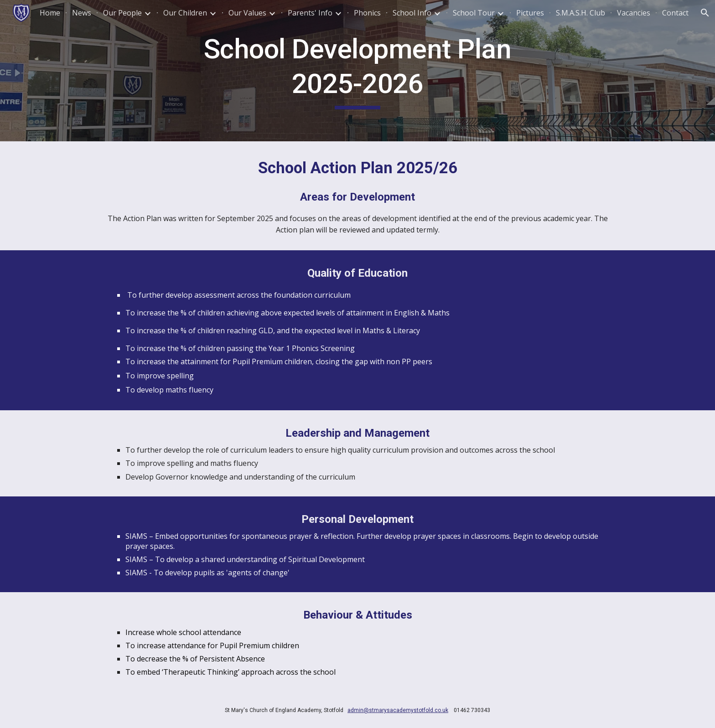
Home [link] (50, 13)
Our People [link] (122, 13)
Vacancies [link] (634, 13)
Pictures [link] (530, 13)
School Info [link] (412, 13)
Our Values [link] (247, 13)
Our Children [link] (185, 13)
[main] (357, 70)
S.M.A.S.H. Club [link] (580, 13)
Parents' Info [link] (310, 13)
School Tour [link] (474, 13)
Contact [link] (675, 13)
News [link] (82, 13)
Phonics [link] (367, 13)
